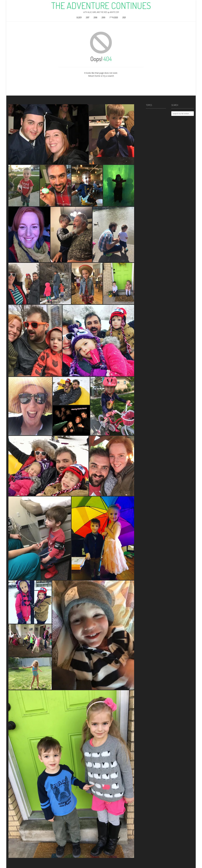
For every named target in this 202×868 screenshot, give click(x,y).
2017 (88, 17)
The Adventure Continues (101, 5)
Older (79, 17)
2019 (103, 17)
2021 (124, 17)
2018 (95, 17)
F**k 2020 (114, 17)
